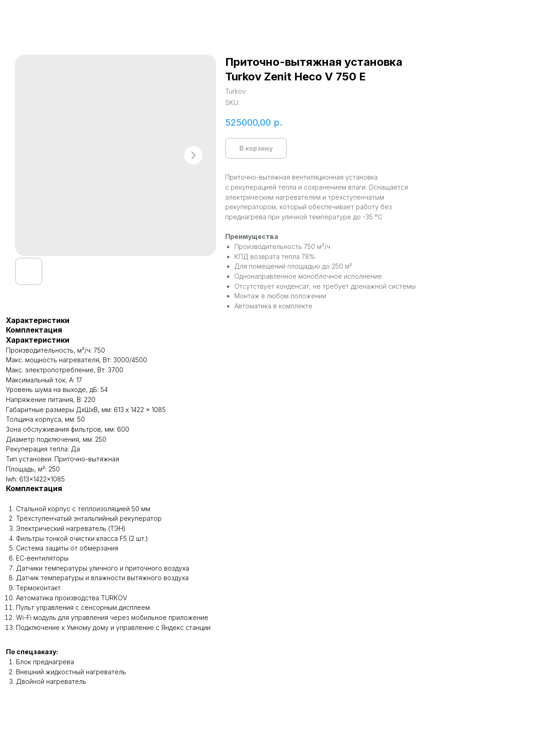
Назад (27, 14)
